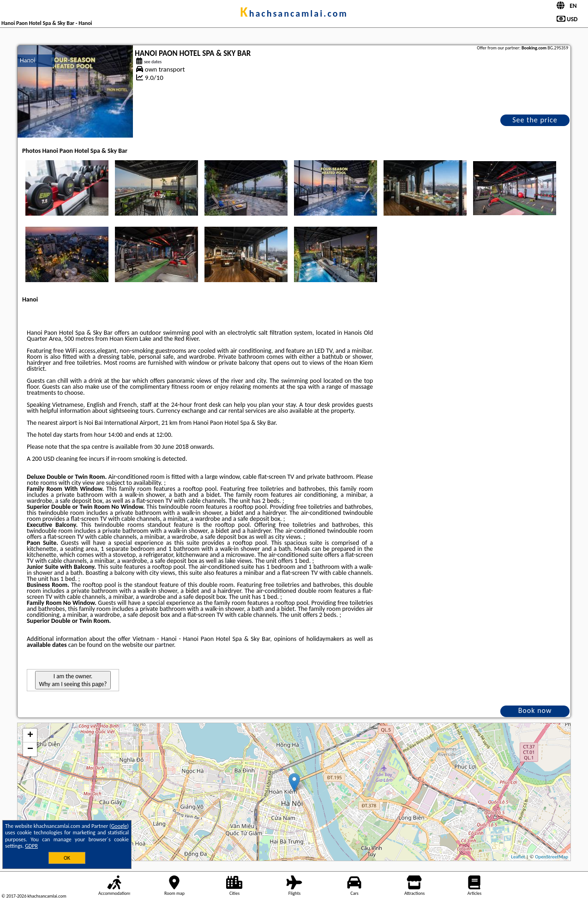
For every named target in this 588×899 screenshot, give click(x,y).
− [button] (30, 749)
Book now (535, 710)
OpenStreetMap (552, 857)
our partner (159, 645)
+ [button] (30, 736)
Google (119, 826)
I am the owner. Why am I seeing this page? (73, 680)
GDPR (31, 846)
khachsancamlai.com (294, 13)
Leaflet (518, 857)
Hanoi (27, 60)
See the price (535, 120)
